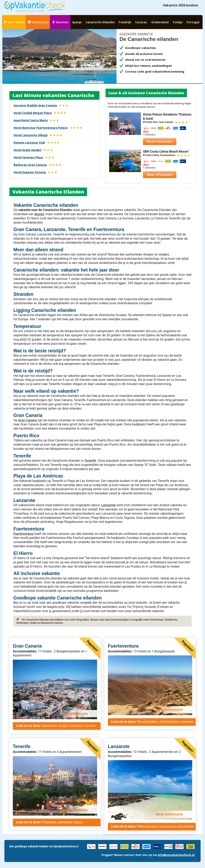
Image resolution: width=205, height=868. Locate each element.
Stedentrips (38, 22)
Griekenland (160, 22)
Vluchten (60, 22)
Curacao (141, 22)
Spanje (77, 22)
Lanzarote (109, 505)
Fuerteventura (24, 534)
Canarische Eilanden (100, 22)
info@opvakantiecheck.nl (176, 855)
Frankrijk (125, 22)
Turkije (178, 22)
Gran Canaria (28, 420)
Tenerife (90, 461)
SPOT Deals (14, 22)
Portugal (193, 22)
